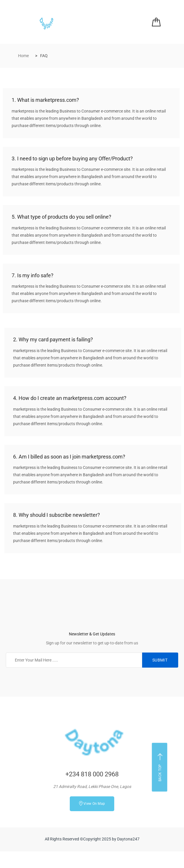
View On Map (92, 803)
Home (23, 56)
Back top (160, 767)
